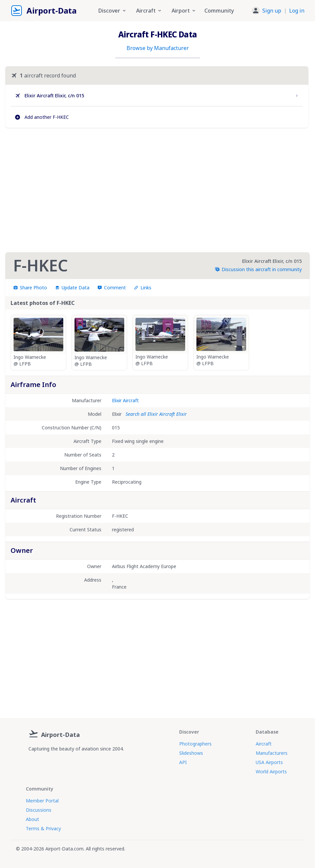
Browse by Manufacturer (158, 48)
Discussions (39, 810)
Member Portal (42, 801)
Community (219, 11)
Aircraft (264, 744)
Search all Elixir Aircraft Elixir (156, 414)
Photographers (195, 744)
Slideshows (191, 753)
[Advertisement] (157, 190)
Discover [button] (113, 11)
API (183, 762)
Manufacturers (272, 753)
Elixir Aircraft (125, 400)
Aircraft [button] (149, 11)
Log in (297, 11)
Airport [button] (184, 11)
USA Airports (269, 762)
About (32, 819)
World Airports (271, 772)
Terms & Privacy (43, 828)
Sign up (272, 11)
